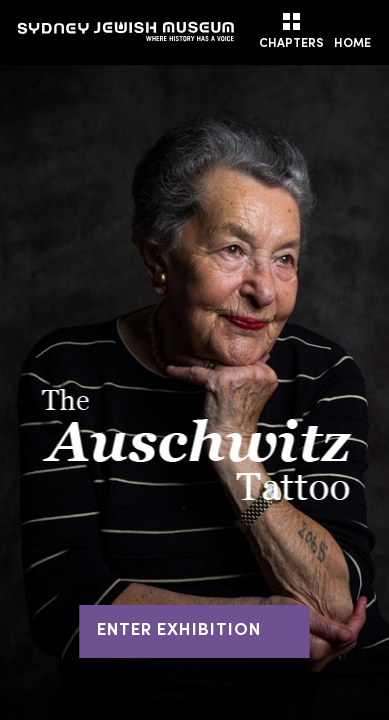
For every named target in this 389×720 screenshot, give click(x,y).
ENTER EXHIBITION (194, 631)
